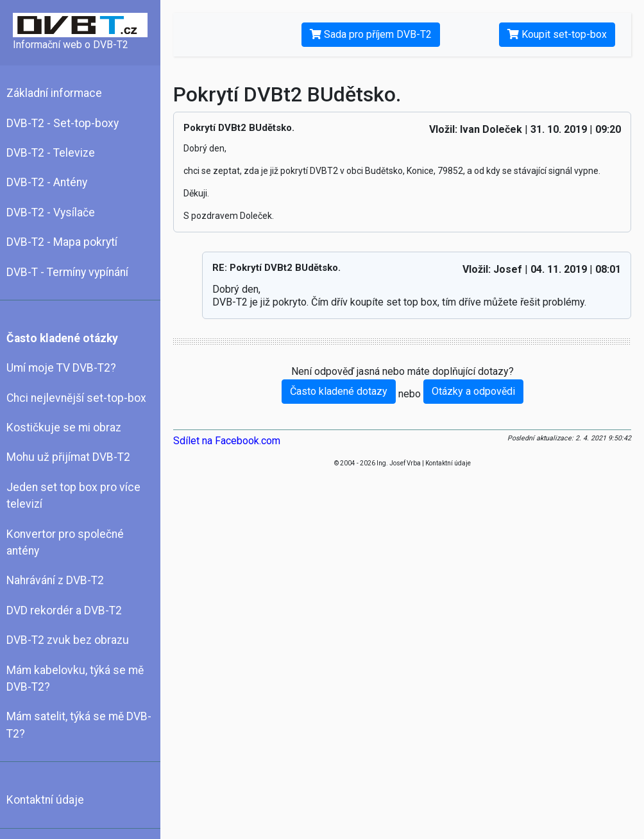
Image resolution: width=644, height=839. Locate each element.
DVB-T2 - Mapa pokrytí (62, 242)
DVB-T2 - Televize (51, 153)
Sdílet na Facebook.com (227, 441)
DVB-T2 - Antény (47, 182)
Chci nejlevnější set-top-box (76, 398)
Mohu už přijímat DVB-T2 (68, 457)
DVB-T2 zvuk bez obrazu (68, 640)
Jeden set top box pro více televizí (73, 496)
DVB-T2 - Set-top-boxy (63, 123)
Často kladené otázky (62, 338)
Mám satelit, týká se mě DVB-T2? (79, 725)
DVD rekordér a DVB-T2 (64, 610)
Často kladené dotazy (339, 391)
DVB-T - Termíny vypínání (67, 272)
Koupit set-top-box (557, 34)
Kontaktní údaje (45, 800)
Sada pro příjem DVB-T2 (371, 34)
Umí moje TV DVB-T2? (61, 368)
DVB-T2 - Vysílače (51, 212)
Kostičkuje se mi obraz (64, 428)
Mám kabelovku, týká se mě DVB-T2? (75, 679)
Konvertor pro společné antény (65, 542)
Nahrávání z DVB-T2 (55, 580)
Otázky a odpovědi (473, 391)
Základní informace (54, 93)
